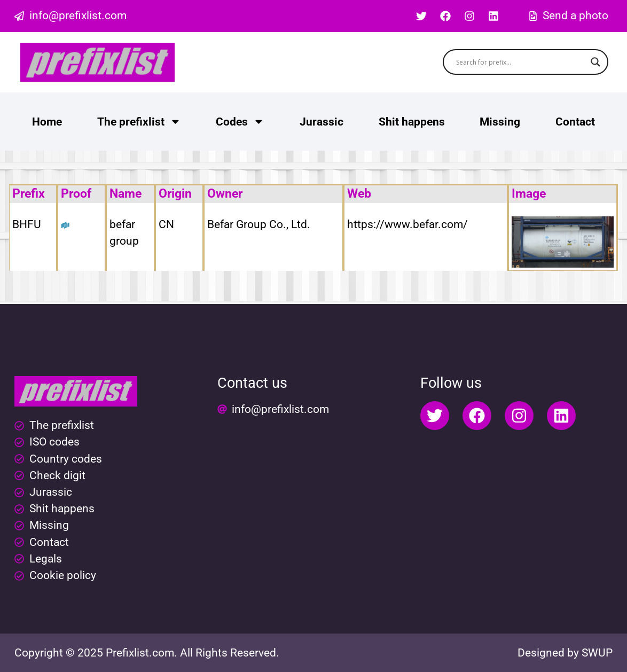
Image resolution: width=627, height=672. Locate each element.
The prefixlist (139, 122)
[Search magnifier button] (595, 62)
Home (47, 122)
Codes (240, 122)
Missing (500, 122)
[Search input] (521, 62)
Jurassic (322, 122)
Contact (575, 122)
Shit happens (412, 122)
